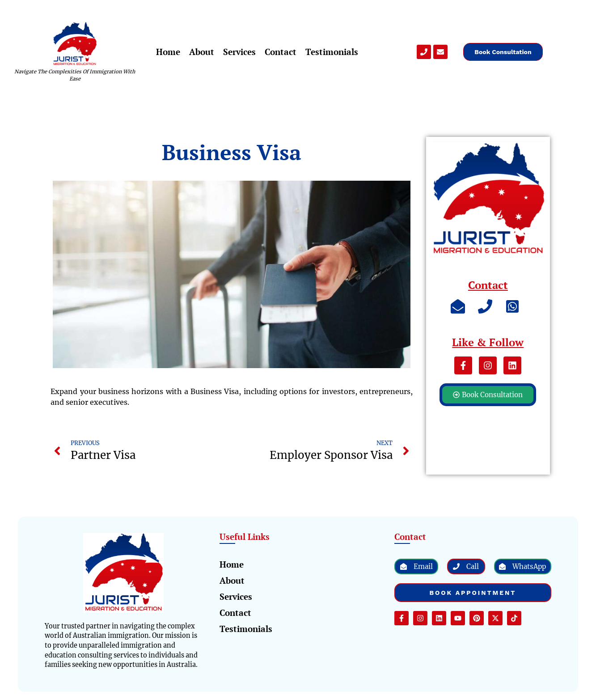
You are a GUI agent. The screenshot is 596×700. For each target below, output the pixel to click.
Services (239, 52)
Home (168, 52)
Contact (281, 52)
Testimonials (332, 52)
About (202, 52)
